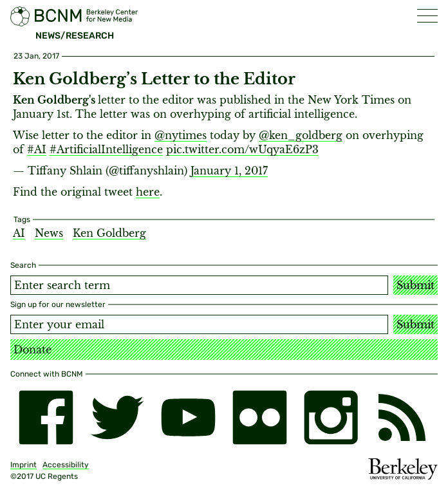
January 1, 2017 (229, 171)
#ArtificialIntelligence (106, 149)
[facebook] (46, 417)
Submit (415, 285)
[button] (427, 16)
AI (19, 233)
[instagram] (331, 417)
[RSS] (402, 417)
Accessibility (66, 465)
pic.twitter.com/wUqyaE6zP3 (242, 149)
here (148, 192)
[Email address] (199, 324)
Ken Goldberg (109, 233)
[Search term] (199, 285)
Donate (33, 350)
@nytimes (181, 135)
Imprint (23, 465)
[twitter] (117, 417)
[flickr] (260, 417)
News (49, 233)
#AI (37, 149)
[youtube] (188, 417)
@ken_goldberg (301, 135)
